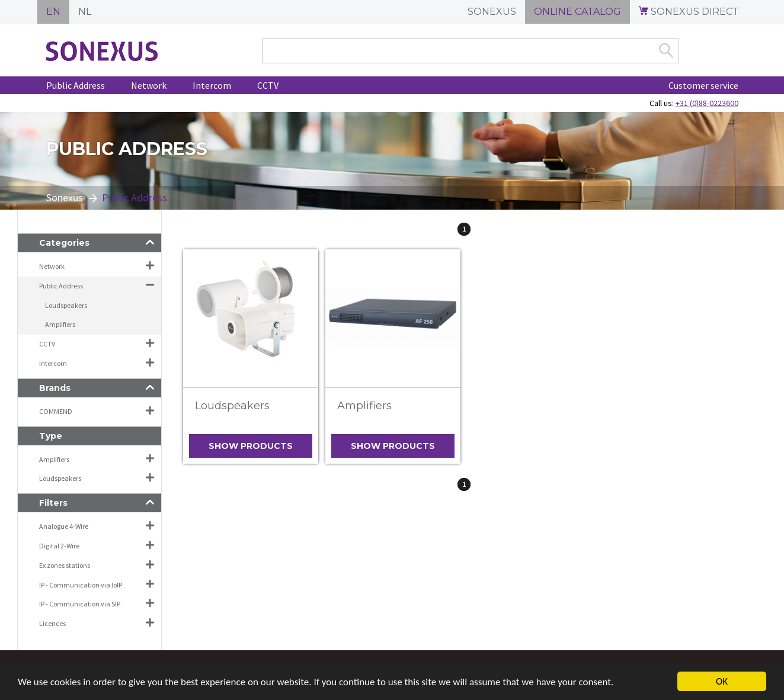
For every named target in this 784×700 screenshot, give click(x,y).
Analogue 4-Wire (64, 526)
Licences (52, 623)
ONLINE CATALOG (577, 12)
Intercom (212, 85)
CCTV (268, 85)
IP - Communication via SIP (80, 604)
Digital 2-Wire (59, 546)
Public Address (76, 85)
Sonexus (65, 198)
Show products (251, 446)
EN (53, 12)
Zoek (666, 50)
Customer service (703, 85)
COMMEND (56, 411)
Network (149, 85)
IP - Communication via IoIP (81, 585)
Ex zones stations (65, 565)
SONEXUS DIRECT (689, 12)
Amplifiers (364, 406)
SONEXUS (492, 12)
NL (85, 12)
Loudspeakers (232, 406)
